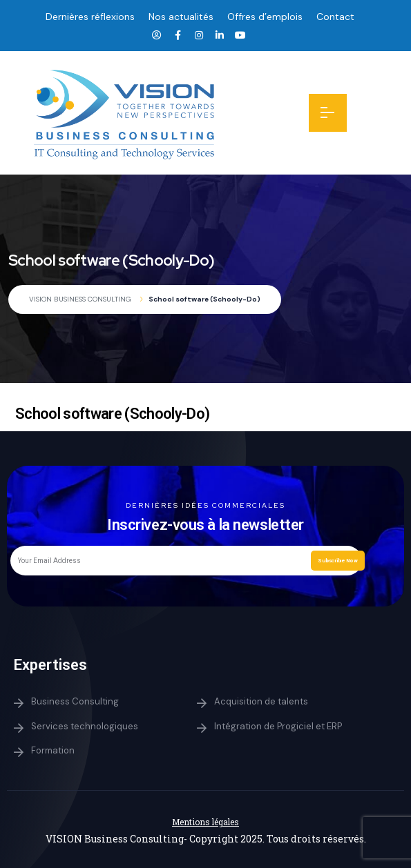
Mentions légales (205, 822)
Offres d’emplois (265, 17)
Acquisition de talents (261, 701)
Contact (335, 17)
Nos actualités (181, 17)
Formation (53, 750)
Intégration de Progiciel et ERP (278, 726)
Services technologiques (85, 726)
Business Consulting (75, 701)
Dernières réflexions (90, 17)
